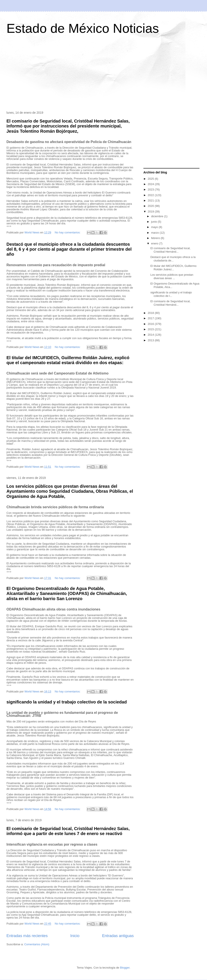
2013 (151, 340)
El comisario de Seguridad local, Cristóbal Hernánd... (170, 250)
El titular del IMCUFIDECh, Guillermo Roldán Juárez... (173, 268)
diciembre (158, 216)
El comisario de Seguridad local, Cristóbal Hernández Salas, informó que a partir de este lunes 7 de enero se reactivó (68, 831)
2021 (151, 201)
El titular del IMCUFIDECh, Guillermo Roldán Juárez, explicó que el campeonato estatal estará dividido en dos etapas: (68, 360)
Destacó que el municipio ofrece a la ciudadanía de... (173, 259)
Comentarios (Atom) (37, 944)
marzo (155, 233)
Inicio (75, 936)
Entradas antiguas (118, 936)
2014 (151, 335)
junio (154, 222)
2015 (151, 329)
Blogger (125, 968)
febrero (156, 238)
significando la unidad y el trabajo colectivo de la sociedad (67, 702)
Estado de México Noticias (83, 28)
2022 (151, 195)
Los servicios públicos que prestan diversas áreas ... (172, 276)
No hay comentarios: (68, 232)
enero (155, 243)
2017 (151, 318)
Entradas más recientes (27, 936)
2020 (151, 206)
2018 (151, 313)
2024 (151, 184)
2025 (151, 179)
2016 (151, 324)
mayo (155, 227)
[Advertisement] (103, 74)
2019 (151, 212)
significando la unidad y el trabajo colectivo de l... (171, 294)
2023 (151, 190)
